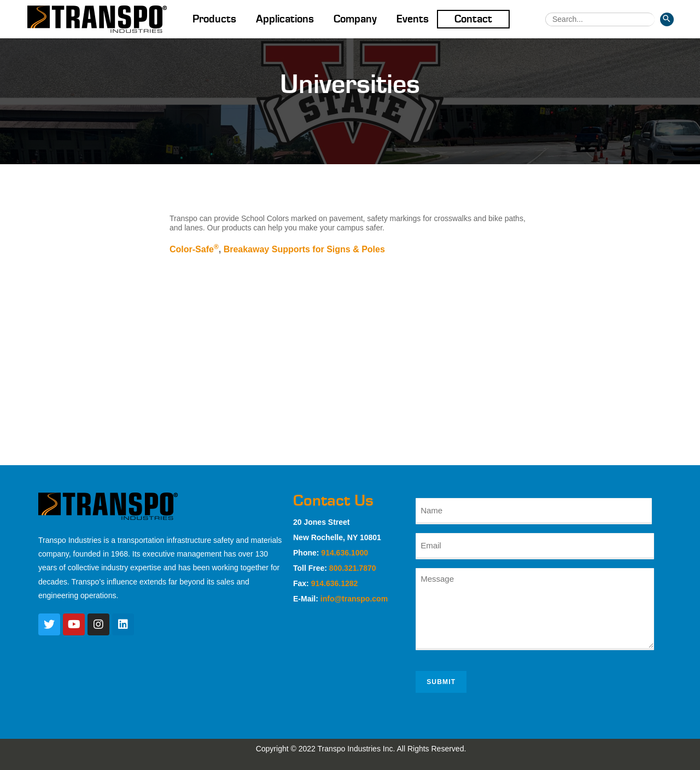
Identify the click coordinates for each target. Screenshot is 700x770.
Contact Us (333, 501)
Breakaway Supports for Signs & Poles (304, 249)
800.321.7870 (353, 568)
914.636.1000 (345, 553)
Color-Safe (194, 249)
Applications (285, 19)
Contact (473, 19)
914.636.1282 (335, 583)
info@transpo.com (354, 599)
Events (413, 19)
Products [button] (214, 19)
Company (355, 19)
